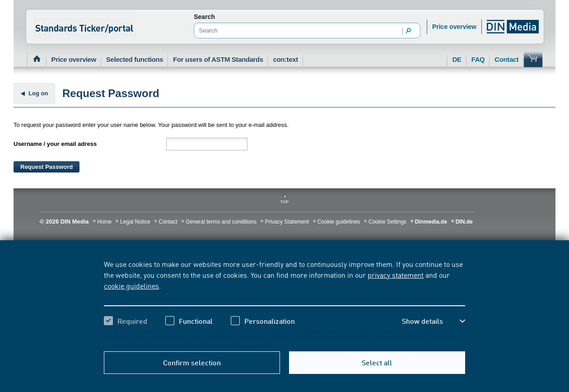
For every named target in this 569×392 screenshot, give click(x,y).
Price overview (454, 27)
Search (204, 17)
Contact (506, 59)
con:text (286, 59)
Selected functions (135, 59)
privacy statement (396, 275)
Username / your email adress (55, 144)
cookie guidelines (131, 285)
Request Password (47, 167)
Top (284, 202)
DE (457, 59)
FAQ (478, 59)
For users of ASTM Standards (218, 59)
